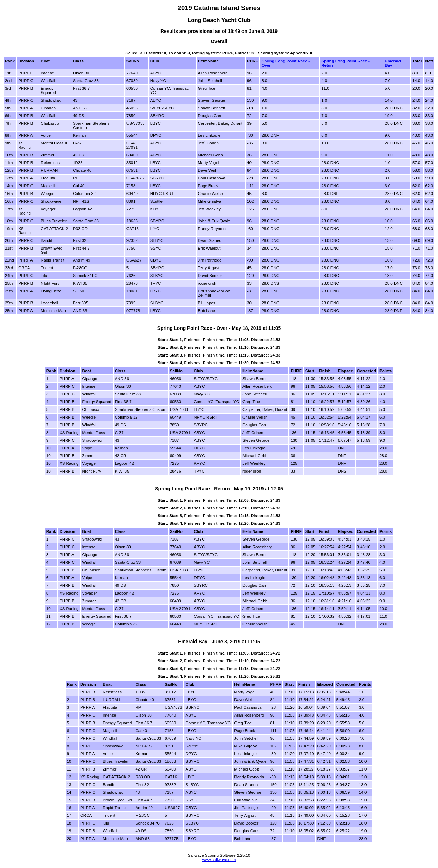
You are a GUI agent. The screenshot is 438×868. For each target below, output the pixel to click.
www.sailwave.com (219, 860)
